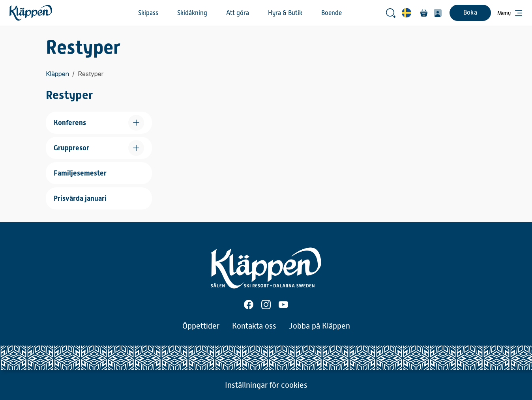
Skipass (148, 13)
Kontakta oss (254, 326)
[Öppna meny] (510, 13)
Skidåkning (192, 13)
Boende (332, 13)
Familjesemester (80, 173)
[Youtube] (283, 305)
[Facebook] (249, 305)
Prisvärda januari (80, 198)
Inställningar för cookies (266, 385)
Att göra (238, 13)
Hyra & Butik (285, 13)
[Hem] (31, 13)
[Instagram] (266, 305)
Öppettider (201, 326)
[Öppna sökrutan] (391, 13)
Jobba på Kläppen (319, 326)
